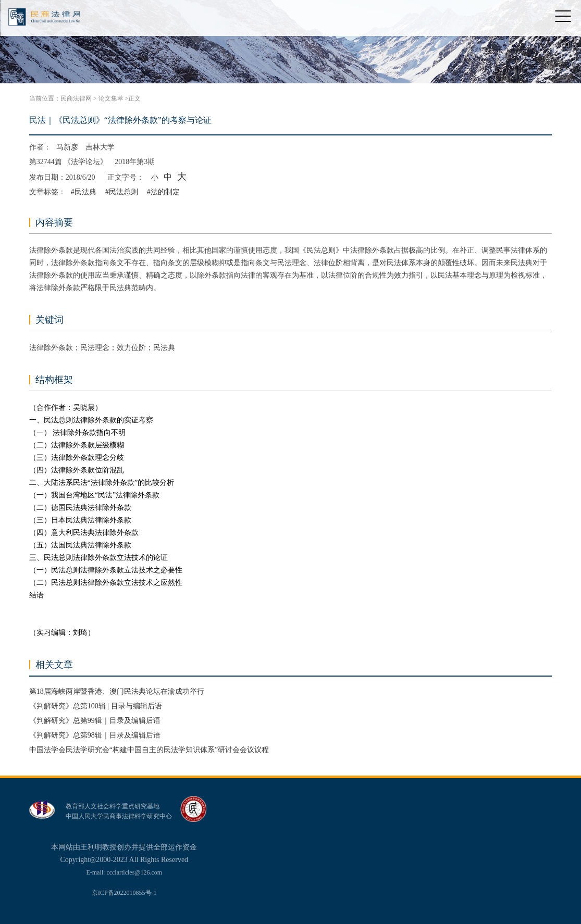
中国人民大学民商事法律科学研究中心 (119, 816)
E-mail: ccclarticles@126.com (124, 872)
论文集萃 (111, 98)
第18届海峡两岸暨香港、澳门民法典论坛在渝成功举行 (117, 691)
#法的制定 (163, 192)
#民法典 (84, 192)
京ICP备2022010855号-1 (124, 893)
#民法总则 (122, 192)
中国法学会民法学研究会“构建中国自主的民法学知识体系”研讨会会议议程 (149, 750)
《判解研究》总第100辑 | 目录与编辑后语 (96, 706)
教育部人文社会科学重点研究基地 (113, 806)
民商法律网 (76, 98)
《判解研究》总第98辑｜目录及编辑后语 (95, 735)
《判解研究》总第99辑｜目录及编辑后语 (95, 721)
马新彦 (67, 147)
